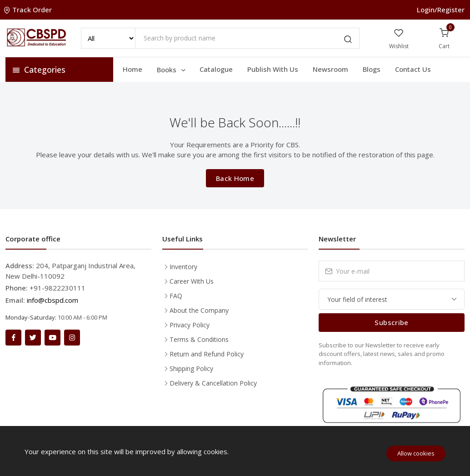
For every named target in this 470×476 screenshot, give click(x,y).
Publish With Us (273, 69)
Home (132, 69)
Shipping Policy (191, 368)
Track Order (29, 10)
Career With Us (192, 281)
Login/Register (441, 10)
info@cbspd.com (52, 300)
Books (172, 70)
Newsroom (330, 69)
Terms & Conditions (199, 339)
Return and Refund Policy (207, 354)
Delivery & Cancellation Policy (213, 383)
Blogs (372, 69)
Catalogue (216, 69)
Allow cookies (416, 453)
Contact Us (413, 69)
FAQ (176, 296)
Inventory (183, 267)
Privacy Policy (190, 325)
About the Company (199, 310)
